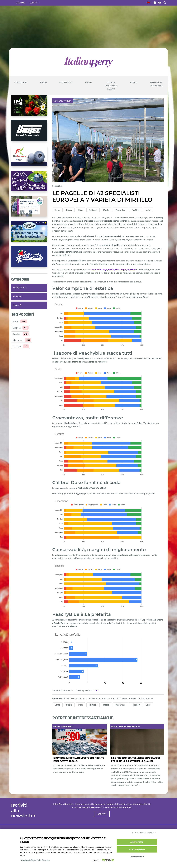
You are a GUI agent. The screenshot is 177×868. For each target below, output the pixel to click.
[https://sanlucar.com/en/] (29, 234)
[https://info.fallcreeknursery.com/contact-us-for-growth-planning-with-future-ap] (29, 208)
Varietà (17, 305)
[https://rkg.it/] (29, 158)
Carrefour (17, 334)
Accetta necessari (137, 849)
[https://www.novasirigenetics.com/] (29, 108)
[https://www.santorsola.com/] (29, 259)
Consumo (18, 296)
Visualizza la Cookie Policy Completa (35, 860)
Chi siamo (20, 3)
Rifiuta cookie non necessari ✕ (144, 832)
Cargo (57, 210)
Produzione (19, 288)
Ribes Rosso (18, 340)
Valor (148, 210)
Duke (81, 210)
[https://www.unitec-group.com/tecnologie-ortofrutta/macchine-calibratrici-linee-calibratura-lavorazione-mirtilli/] (29, 133)
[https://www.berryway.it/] (29, 183)
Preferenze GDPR (137, 857)
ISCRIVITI (102, 814)
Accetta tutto (137, 842)
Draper (69, 210)
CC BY (96, 691)
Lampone (17, 328)
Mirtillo (16, 322)
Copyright (17, 346)
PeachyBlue (120, 210)
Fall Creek (93, 210)
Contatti (34, 3)
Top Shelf (136, 210)
